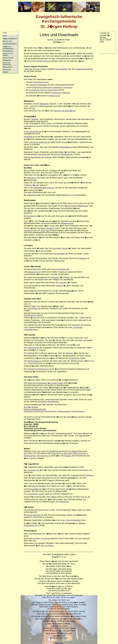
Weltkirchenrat (54, 96)
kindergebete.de (66, 147)
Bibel (35, 269)
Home (5, 36)
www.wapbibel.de (62, 269)
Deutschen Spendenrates (49, 402)
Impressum (7, 69)
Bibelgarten (7, 60)
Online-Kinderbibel (73, 520)
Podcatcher (29, 230)
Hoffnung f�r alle (32, 185)
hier (38, 69)
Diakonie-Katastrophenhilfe (35, 409)
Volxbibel (42, 486)
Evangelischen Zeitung (33, 315)
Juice (43, 230)
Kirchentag (46, 539)
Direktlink (50, 228)
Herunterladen (60, 254)
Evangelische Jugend (36, 494)
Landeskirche (74, 358)
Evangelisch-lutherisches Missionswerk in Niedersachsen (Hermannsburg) (54, 411)
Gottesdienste (8, 51)
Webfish (35, 119)
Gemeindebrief (61, 69)
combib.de (31, 195)
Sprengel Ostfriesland (38, 85)
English (5, 72)
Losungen (63, 283)
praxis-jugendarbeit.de (63, 154)
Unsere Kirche (8, 58)
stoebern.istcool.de (38, 154)
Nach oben (59, 643)
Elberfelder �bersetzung (44, 188)
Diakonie (69, 353)
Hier (26, 453)
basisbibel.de (29, 137)
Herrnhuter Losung (60, 248)
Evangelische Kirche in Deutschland (44, 90)
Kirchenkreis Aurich (41, 82)
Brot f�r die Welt (31, 407)
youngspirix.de (30, 126)
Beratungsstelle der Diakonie (40, 157)
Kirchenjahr (49, 546)
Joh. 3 (27, 304)
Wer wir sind (7, 41)
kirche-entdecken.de (35, 515)
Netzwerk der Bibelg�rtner (65, 111)
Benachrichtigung (44, 61)
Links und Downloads (7, 64)
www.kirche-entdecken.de (39, 142)
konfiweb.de (64, 502)
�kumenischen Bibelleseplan (77, 206)
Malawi (75, 451)
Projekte (32, 458)
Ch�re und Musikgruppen (8, 47)
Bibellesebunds (67, 223)
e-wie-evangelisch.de (32, 131)
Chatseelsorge (33, 348)
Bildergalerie (7, 67)
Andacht (59, 286)
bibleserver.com (34, 178)
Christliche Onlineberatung (38, 369)
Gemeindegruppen (10, 44)
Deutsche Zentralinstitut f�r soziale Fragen (45, 383)
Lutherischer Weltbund (61, 93)
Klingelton (55, 277)
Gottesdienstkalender (84, 69)
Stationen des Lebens (8, 54)
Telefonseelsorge (34, 361)
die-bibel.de (32, 216)
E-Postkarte (81, 258)
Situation (68, 456)
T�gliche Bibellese (10, 38)
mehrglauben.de (34, 308)
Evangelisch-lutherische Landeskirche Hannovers (52, 87)
